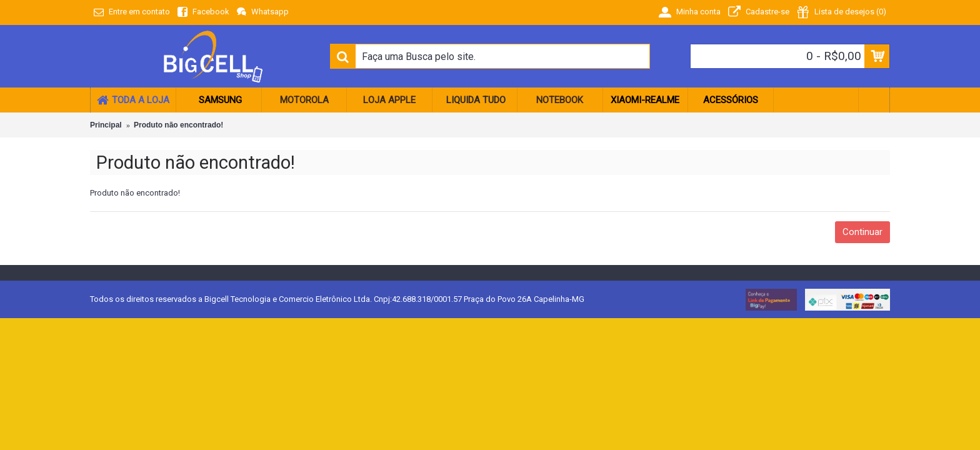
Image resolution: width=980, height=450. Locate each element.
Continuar (862, 232)
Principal (106, 125)
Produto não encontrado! (178, 125)
